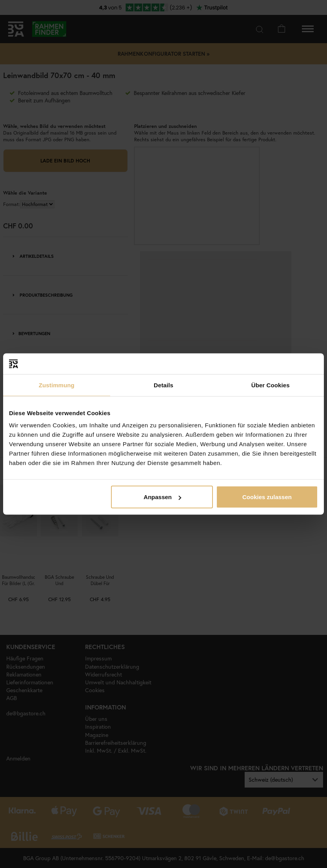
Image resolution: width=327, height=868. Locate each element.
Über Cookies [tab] (271, 385)
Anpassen (162, 497)
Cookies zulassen (267, 497)
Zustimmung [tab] (57, 385)
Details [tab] (163, 385)
